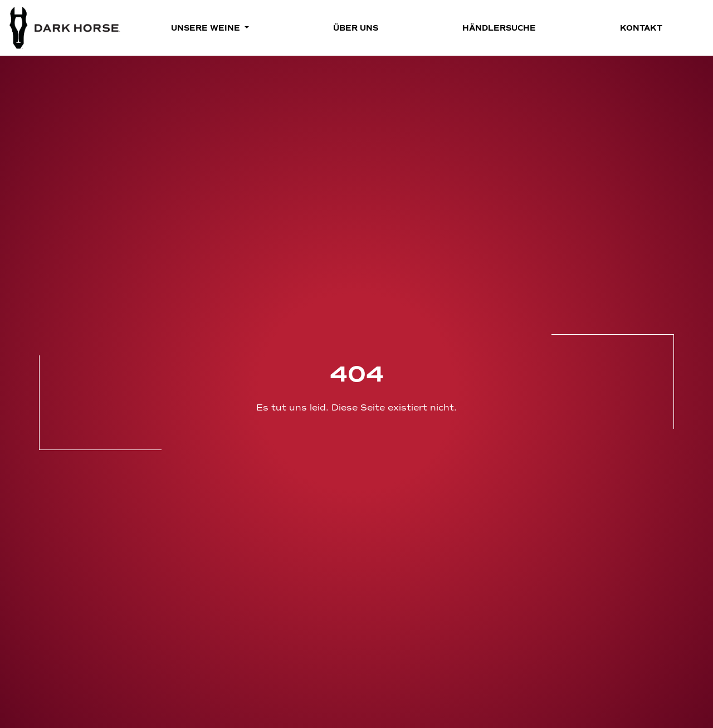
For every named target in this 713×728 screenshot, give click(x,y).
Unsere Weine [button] (207, 28)
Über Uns (356, 28)
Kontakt (641, 28)
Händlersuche (499, 28)
